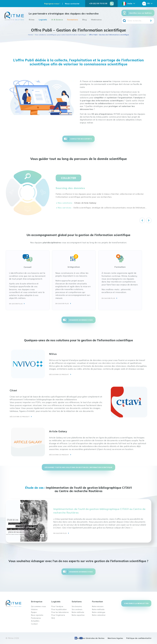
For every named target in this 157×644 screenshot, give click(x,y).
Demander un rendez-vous (81, 320)
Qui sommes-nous (39, 606)
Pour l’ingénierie (58, 615)
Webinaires (96, 20)
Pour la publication (59, 609)
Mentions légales (115, 638)
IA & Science (57, 20)
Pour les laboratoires (60, 612)
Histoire (34, 609)
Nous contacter (72, 4)
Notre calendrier (99, 615)
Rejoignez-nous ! (52, 4)
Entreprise (37, 601)
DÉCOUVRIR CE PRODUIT (59, 374)
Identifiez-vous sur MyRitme (140, 13)
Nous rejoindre (37, 615)
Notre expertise (78, 615)
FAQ (53, 618)
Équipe (34, 612)
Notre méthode (78, 612)
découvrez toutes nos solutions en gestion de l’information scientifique (78, 467)
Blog (84, 20)
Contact (34, 624)
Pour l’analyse (57, 606)
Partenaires (36, 618)
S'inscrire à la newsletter (136, 603)
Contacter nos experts (81, 139)
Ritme (32, 20)
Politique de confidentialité (139, 638)
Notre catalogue (99, 612)
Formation (98, 601)
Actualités (35, 621)
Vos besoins (77, 606)
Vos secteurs (77, 609)
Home (30, 35)
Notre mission (98, 606)
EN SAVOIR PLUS (16, 304)
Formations (73, 20)
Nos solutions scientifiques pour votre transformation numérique (61, 35)
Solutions (77, 601)
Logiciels (43, 20)
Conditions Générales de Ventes (90, 638)
